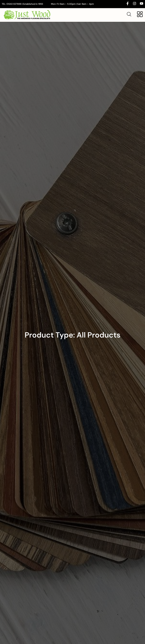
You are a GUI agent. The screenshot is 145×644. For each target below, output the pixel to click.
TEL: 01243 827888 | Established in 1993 (22, 4)
